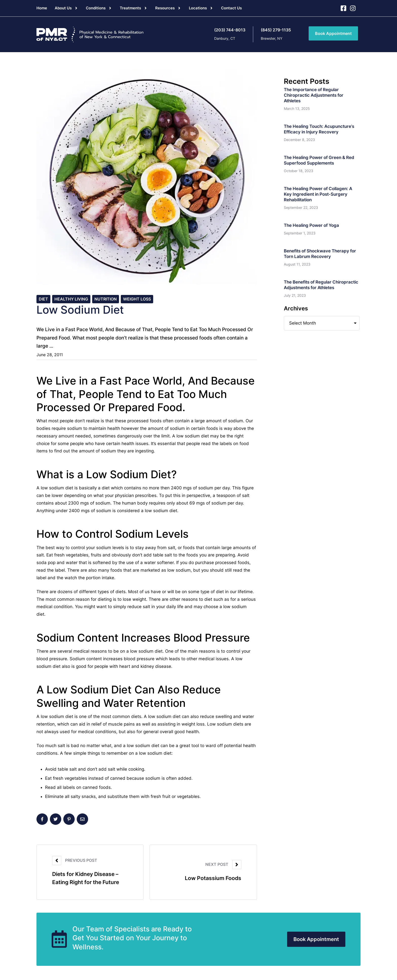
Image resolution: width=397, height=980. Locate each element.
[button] (76, 8)
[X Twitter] (56, 820)
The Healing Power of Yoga (311, 225)
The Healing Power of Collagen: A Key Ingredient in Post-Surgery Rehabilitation (318, 194)
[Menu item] (42, 8)
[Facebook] (42, 820)
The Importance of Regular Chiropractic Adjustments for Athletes (314, 95)
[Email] (82, 820)
